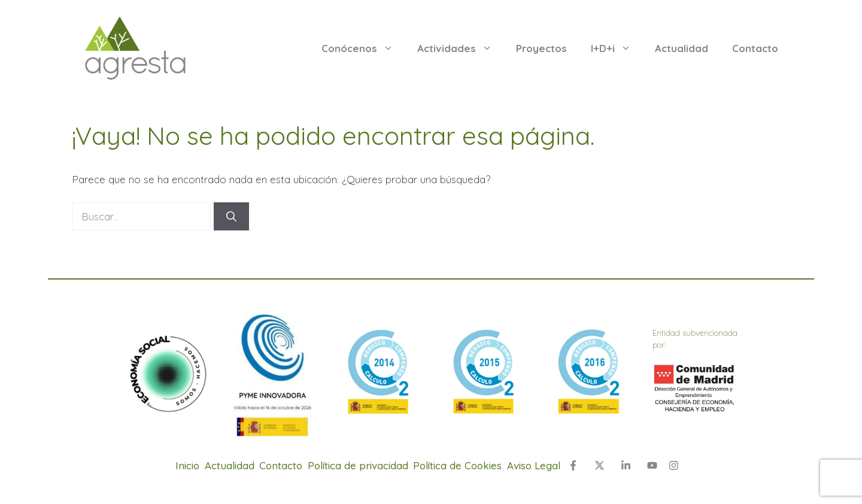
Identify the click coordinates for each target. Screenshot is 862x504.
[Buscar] (231, 217)
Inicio (187, 465)
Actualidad (682, 48)
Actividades (461, 48)
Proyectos (541, 48)
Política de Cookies (457, 465)
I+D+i (617, 48)
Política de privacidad (358, 465)
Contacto (755, 48)
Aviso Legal (534, 465)
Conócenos (363, 48)
